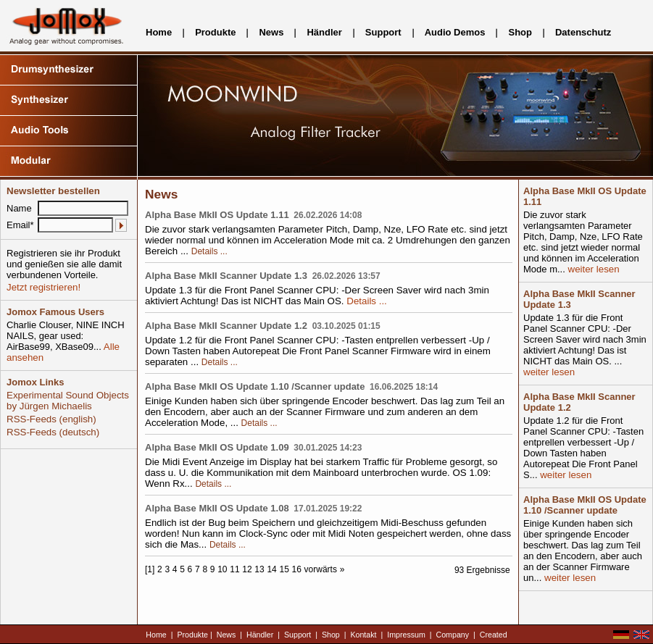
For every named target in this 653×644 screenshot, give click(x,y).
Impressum (406, 635)
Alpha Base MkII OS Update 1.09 (217, 447)
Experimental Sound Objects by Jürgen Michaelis (68, 401)
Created (494, 635)
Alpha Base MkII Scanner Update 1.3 (226, 276)
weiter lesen (592, 269)
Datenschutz (583, 32)
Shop (520, 32)
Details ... (209, 251)
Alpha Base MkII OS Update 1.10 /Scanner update (255, 386)
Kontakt (363, 635)
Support (383, 32)
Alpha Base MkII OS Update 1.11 (217, 215)
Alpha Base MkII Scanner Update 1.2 (226, 326)
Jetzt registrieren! (43, 287)
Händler (324, 32)
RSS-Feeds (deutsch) (53, 432)
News (271, 32)
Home (159, 32)
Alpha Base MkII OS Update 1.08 (217, 508)
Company (453, 635)
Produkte (215, 32)
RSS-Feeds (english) (51, 419)
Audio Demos (455, 32)
